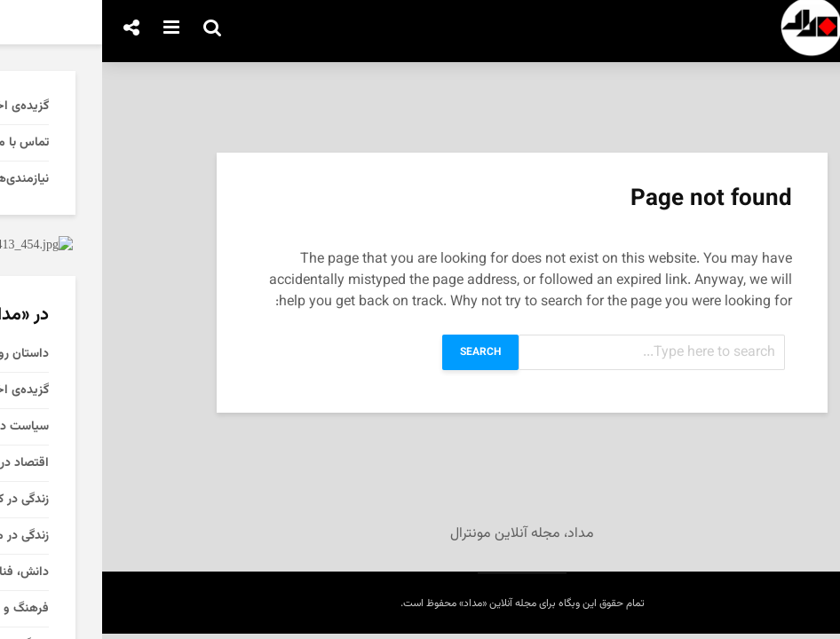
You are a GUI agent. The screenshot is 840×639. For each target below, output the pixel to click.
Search (378, 352)
